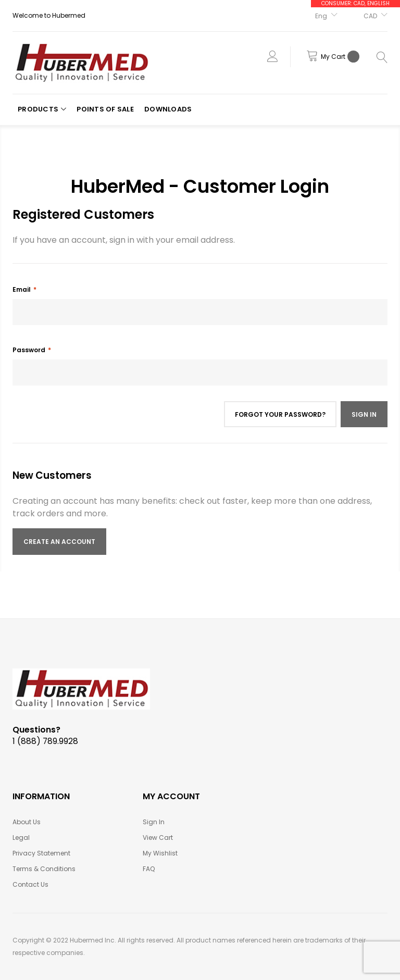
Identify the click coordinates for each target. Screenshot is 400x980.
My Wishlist (160, 853)
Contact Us (30, 884)
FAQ (149, 869)
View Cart (158, 838)
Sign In (154, 822)
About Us (27, 822)
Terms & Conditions (44, 869)
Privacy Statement (41, 853)
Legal (21, 838)
